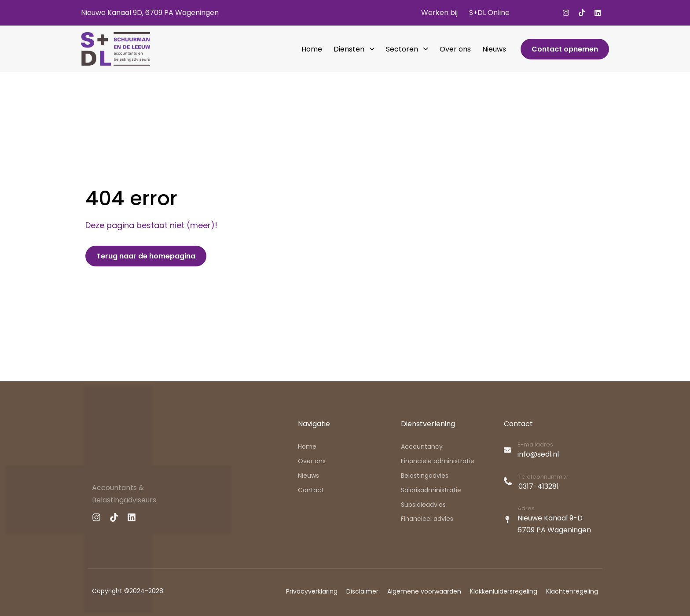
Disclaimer (362, 591)
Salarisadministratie (431, 490)
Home (312, 49)
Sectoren (407, 49)
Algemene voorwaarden (424, 591)
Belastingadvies (425, 476)
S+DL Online (489, 13)
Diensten (354, 49)
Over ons (455, 49)
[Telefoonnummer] (551, 483)
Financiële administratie (438, 461)
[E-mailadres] (551, 451)
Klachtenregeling (572, 591)
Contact (311, 490)
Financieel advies (427, 519)
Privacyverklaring (312, 591)
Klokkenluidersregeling (504, 591)
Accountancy (422, 446)
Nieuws (494, 49)
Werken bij (439, 13)
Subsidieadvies (423, 505)
